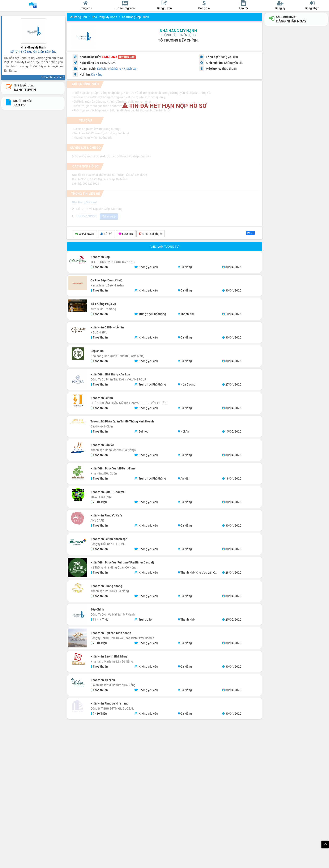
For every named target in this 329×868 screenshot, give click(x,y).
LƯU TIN (126, 234)
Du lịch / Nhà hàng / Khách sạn (117, 69)
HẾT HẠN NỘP (127, 57)
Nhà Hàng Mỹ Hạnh (104, 17)
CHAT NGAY (85, 234)
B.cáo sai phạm (151, 234)
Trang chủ (78, 17)
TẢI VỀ (106, 234)
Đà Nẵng (97, 75)
